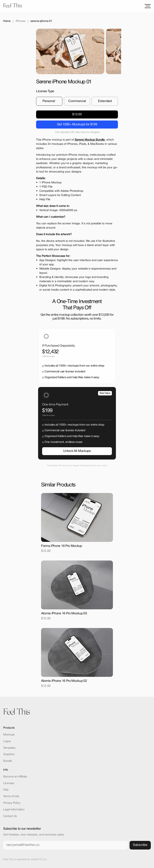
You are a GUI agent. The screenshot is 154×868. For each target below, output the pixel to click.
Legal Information (14, 810)
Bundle (8, 761)
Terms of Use (11, 796)
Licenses (9, 783)
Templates (9, 748)
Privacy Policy (12, 803)
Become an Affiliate (15, 777)
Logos (7, 741)
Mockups (9, 735)
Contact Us (10, 816)
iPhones (21, 21)
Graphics (9, 754)
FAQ (6, 790)
